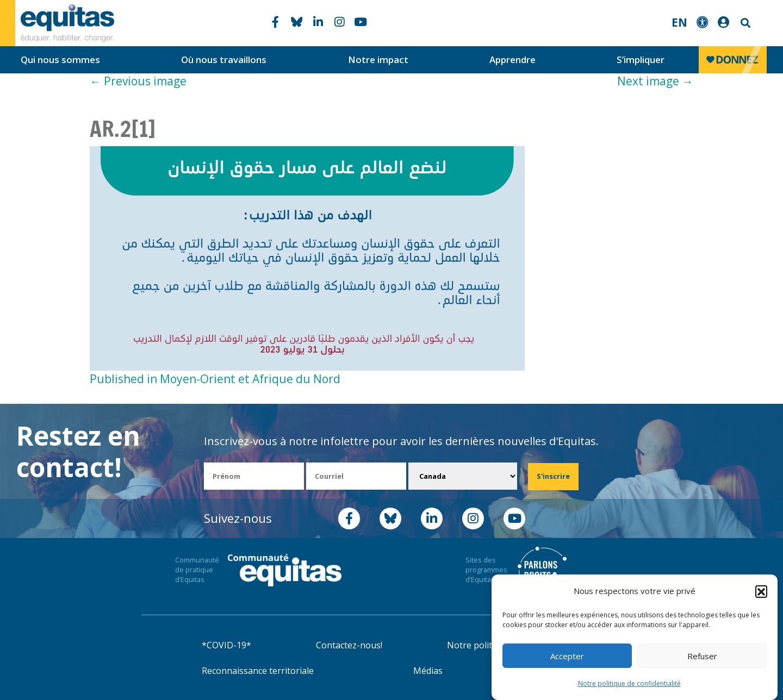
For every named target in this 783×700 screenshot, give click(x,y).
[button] (761, 591)
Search (744, 23)
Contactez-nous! (349, 645)
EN (679, 22)
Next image (655, 81)
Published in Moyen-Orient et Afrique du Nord (215, 379)
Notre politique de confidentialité (629, 683)
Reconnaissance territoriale (258, 671)
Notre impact (378, 60)
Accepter (567, 656)
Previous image (138, 81)
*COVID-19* (226, 645)
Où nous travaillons (224, 60)
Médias (428, 671)
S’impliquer (641, 60)
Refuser (702, 656)
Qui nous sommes (60, 60)
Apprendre (512, 60)
